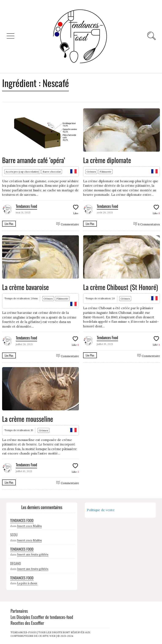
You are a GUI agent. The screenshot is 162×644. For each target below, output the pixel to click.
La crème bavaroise (26, 287)
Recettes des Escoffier (27, 623)
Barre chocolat (52, 172)
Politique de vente (101, 510)
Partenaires (19, 611)
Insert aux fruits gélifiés (33, 555)
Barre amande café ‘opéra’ (34, 160)
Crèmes (91, 172)
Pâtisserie (105, 172)
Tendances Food (26, 206)
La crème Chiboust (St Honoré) (121, 287)
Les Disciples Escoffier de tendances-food (42, 617)
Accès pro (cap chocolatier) (22, 172)
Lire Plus (9, 224)
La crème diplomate (107, 160)
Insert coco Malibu (29, 526)
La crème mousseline (28, 419)
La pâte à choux (27, 583)
